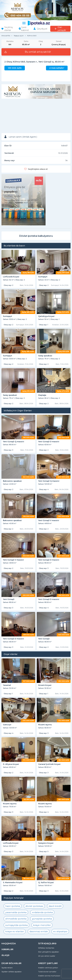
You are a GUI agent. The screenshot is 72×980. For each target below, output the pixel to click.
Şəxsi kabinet (25, 29)
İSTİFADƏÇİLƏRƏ (47, 944)
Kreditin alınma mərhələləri (49, 976)
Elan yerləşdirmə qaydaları (49, 952)
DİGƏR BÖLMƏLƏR (11, 963)
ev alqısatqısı (60, 931)
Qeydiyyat (42, 29)
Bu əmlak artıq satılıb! (38, 52)
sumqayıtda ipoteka (16, 925)
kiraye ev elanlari (15, 931)
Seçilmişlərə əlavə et (38, 169)
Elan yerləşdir (62, 29)
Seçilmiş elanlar (9, 29)
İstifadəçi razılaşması (46, 948)
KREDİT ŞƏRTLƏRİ (48, 963)
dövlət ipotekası (34, 906)
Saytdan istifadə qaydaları (12, 972)
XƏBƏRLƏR (7, 949)
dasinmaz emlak (39, 931)
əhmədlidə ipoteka (16, 919)
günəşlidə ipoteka (42, 919)
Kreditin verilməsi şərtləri (48, 968)
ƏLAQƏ (5, 955)
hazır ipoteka (13, 906)
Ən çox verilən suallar (47, 956)
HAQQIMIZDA (9, 944)
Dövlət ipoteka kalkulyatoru (36, 236)
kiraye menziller (42, 925)
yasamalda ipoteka (16, 912)
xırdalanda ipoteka (42, 912)
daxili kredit (55, 906)
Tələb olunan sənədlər (47, 972)
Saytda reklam (7, 968)
